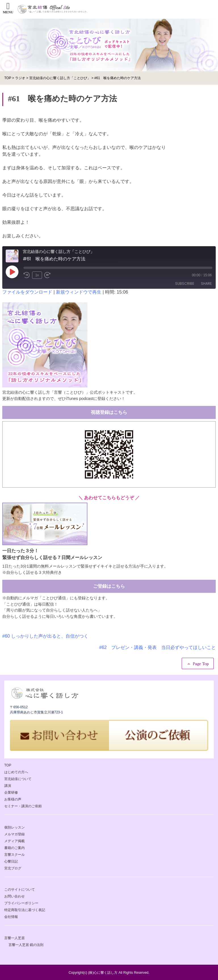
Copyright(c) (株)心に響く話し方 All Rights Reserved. (109, 973)
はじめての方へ (16, 772)
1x (37, 275)
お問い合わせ (14, 896)
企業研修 (11, 793)
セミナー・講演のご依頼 (23, 806)
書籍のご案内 (14, 848)
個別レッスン (14, 827)
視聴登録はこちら (109, 412)
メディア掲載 (14, 841)
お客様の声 (13, 799)
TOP (8, 765)
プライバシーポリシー (21, 903)
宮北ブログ (13, 868)
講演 (8, 786)
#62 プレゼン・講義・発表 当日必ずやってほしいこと (157, 647)
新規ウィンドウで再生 (79, 292)
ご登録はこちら (109, 586)
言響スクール (14, 855)
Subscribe (185, 284)
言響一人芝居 (14, 938)
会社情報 (11, 917)
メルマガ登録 (14, 834)
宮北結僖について (18, 779)
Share (206, 284)
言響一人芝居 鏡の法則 (26, 945)
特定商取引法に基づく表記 (25, 910)
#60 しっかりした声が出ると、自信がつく (45, 636)
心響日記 (11, 861)
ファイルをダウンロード (27, 292)
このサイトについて (20, 890)
